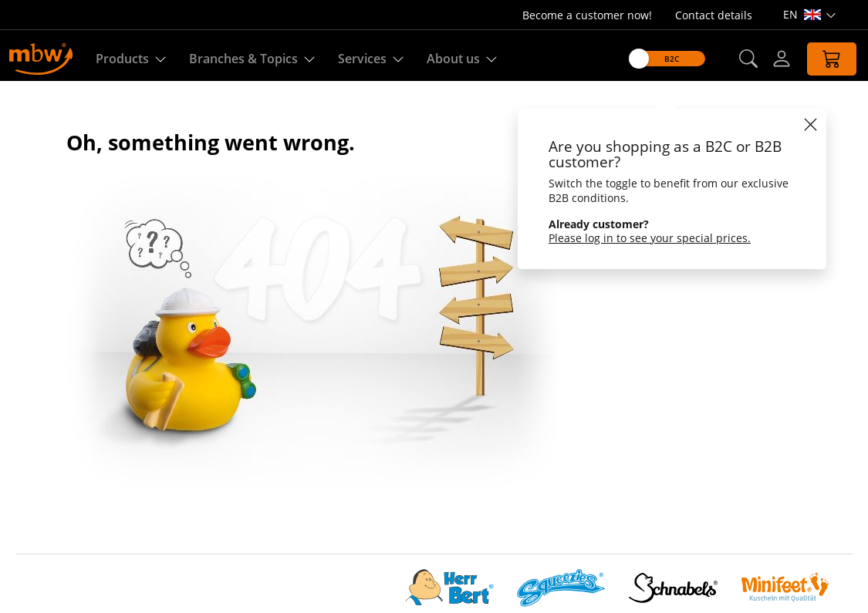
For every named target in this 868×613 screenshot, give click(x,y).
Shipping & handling (345, 502)
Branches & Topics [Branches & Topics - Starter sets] (252, 59)
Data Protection (57, 502)
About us (40, 391)
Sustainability (52, 465)
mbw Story (45, 409)
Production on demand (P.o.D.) (374, 446)
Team (30, 446)
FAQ (303, 539)
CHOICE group (53, 483)
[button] (738, 59)
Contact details (714, 15)
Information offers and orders (372, 465)
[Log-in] (772, 59)
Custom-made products (356, 428)
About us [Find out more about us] (462, 59)
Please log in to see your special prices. (641, 238)
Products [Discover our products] (131, 59)
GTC (302, 483)
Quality (311, 391)
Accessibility (48, 557)
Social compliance (63, 428)
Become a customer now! (587, 15)
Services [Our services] (371, 59)
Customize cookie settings (86, 520)
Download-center (338, 409)
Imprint (36, 539)
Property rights (332, 520)
